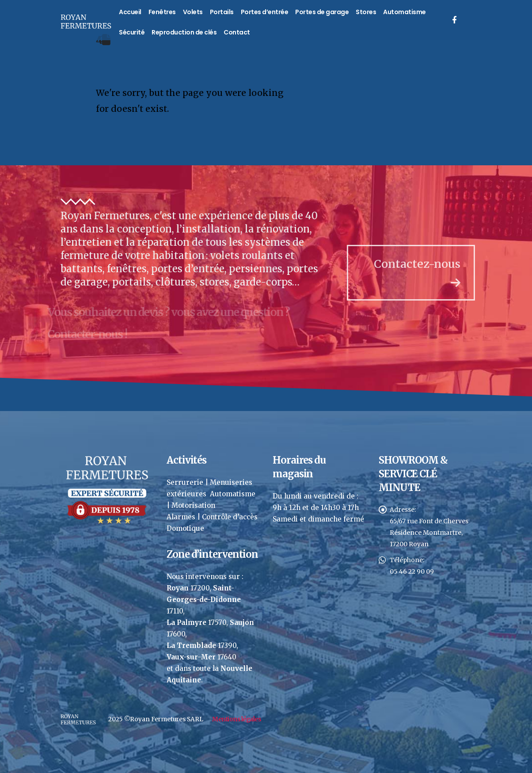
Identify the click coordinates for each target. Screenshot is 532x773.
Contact (237, 32)
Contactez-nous (426, 272)
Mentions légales (236, 719)
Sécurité (132, 32)
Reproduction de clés (184, 32)
